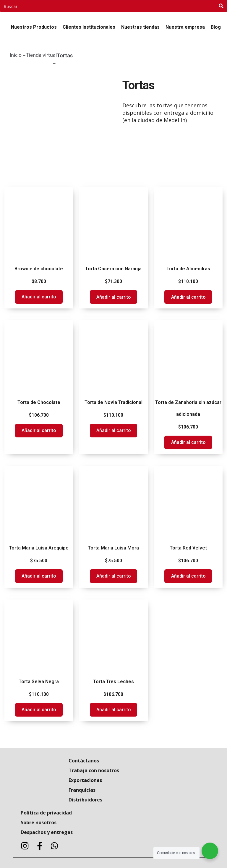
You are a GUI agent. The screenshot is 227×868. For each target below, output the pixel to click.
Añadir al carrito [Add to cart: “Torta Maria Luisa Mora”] (113, 576)
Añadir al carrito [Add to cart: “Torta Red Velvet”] (188, 576)
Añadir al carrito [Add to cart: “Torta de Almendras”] (188, 297)
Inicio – (18, 55)
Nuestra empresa (185, 27)
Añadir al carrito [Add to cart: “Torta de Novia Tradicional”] (113, 430)
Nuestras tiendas (140, 27)
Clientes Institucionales (89, 27)
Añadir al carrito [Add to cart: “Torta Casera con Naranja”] (113, 297)
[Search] (221, 6)
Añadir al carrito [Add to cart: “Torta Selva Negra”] (39, 710)
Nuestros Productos (34, 27)
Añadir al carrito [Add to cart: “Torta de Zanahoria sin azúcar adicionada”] (188, 442)
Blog (216, 27)
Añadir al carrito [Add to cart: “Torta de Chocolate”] (39, 430)
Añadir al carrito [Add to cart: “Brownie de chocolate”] (39, 297)
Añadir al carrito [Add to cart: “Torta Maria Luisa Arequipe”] (39, 576)
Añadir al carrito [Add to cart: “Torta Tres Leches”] (113, 710)
